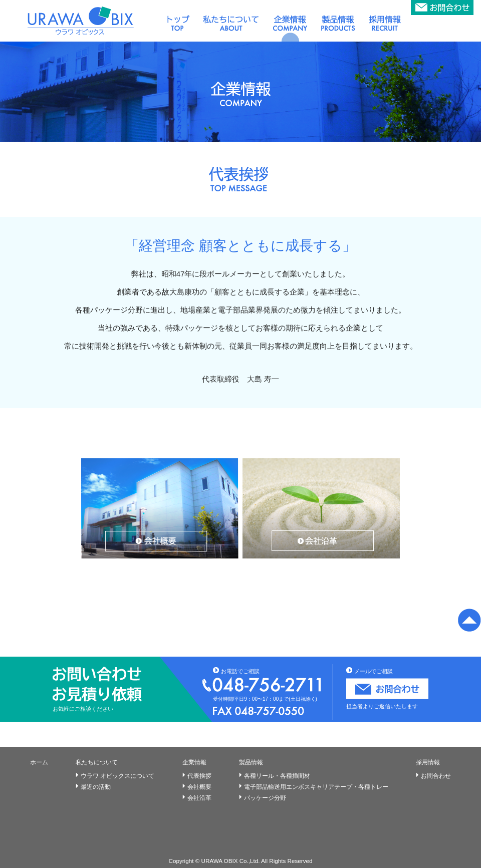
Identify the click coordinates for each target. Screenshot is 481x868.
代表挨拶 (199, 776)
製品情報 (251, 762)
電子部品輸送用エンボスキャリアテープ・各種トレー (316, 787)
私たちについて (97, 762)
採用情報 (428, 762)
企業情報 (194, 762)
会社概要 (199, 787)
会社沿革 (199, 798)
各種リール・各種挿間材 (277, 776)
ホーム (39, 762)
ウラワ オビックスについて (117, 776)
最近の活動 (96, 787)
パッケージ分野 (265, 798)
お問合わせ (436, 776)
